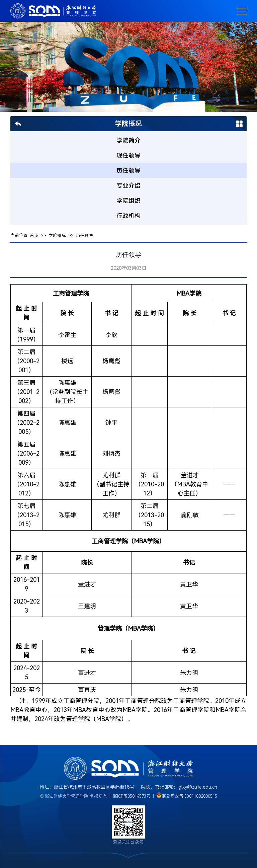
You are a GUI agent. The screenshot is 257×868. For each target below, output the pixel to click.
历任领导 (85, 235)
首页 (34, 235)
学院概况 (57, 235)
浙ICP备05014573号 (132, 796)
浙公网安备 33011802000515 (190, 796)
